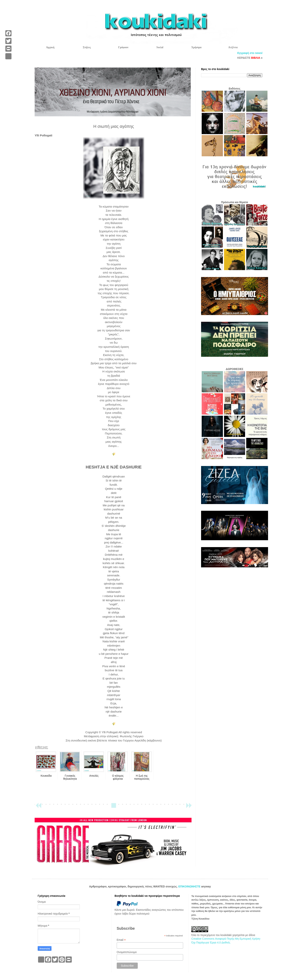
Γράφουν (123, 47)
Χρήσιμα (196, 47)
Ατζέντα (233, 47)
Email (121, 940)
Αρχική (50, 47)
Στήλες (87, 47)
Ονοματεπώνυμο (127, 952)
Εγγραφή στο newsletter (259, 53)
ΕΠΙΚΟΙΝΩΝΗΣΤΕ (190, 886)
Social (160, 47)
